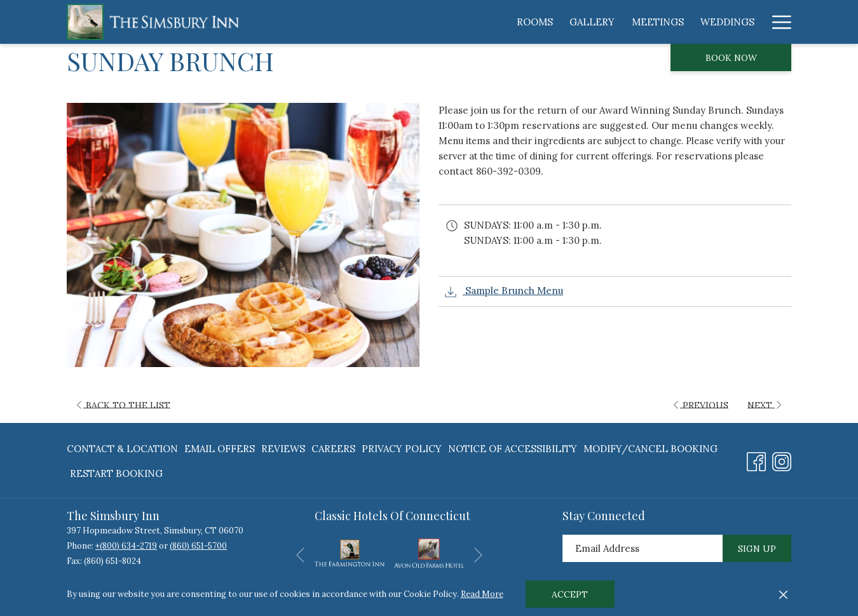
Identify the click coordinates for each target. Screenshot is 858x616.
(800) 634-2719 (128, 546)
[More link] (777, 22)
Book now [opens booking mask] (731, 58)
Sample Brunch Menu (504, 292)
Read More (482, 594)
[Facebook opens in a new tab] (756, 459)
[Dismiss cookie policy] (783, 594)
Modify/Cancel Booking (650, 449)
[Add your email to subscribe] (643, 548)
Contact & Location (122, 449)
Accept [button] (570, 594)
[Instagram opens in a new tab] (782, 459)
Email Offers (220, 449)
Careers (333, 449)
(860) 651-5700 (198, 546)
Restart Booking (116, 473)
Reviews (283, 449)
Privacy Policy (402, 449)
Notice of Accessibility (513, 449)
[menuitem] (385, 22)
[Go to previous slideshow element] (300, 555)
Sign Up (757, 549)
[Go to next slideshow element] (478, 555)
